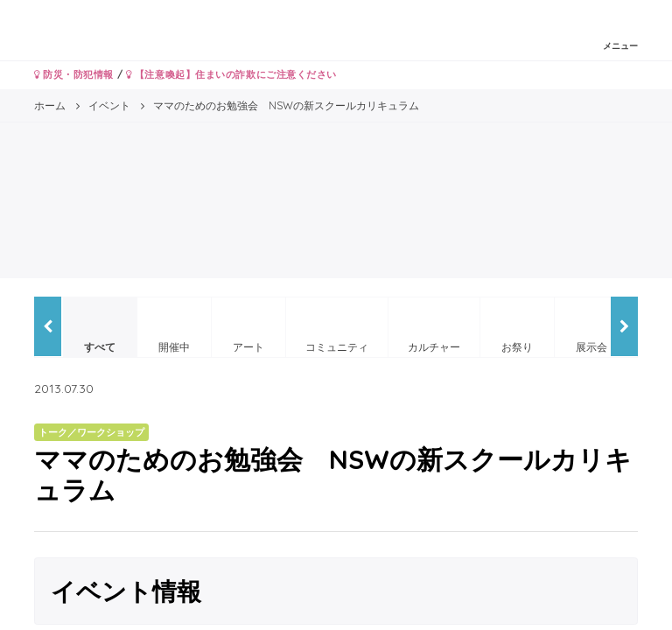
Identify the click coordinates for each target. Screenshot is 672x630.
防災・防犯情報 (74, 74)
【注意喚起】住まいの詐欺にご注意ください (231, 74)
